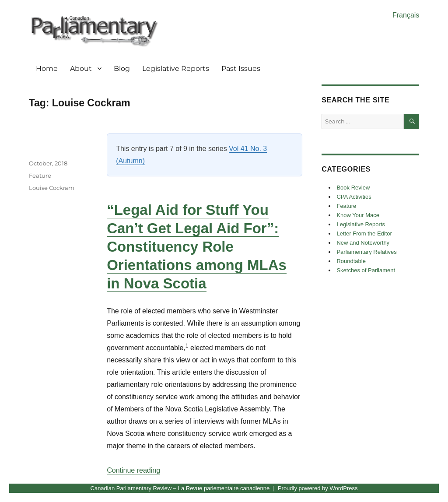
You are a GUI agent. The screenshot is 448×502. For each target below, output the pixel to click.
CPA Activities (354, 197)
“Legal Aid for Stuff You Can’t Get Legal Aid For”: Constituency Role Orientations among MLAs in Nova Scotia (197, 247)
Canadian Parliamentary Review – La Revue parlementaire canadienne (180, 488)
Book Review (353, 188)
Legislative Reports (176, 68)
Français (406, 15)
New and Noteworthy (363, 243)
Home (47, 68)
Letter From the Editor (364, 233)
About (81, 68)
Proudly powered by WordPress (318, 488)
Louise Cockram (52, 188)
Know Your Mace (358, 215)
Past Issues (241, 68)
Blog (122, 68)
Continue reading (133, 470)
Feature (40, 176)
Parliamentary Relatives (366, 252)
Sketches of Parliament (366, 270)
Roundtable (351, 261)
